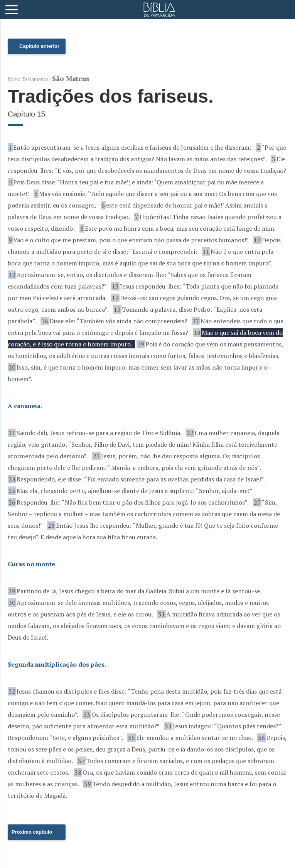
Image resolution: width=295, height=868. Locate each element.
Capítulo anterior (39, 46)
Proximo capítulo (32, 832)
